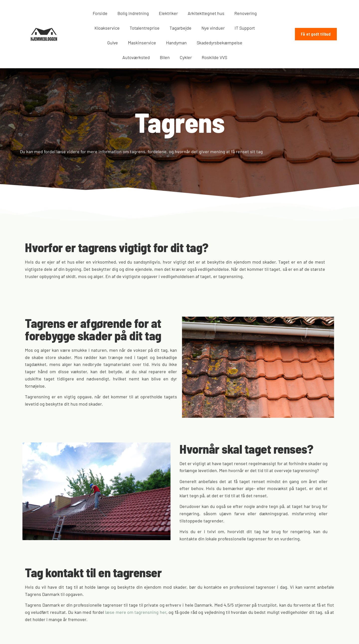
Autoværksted (136, 57)
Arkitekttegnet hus (206, 13)
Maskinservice (142, 43)
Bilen (165, 57)
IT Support (245, 28)
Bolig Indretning (133, 13)
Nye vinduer (213, 28)
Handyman (176, 43)
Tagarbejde (180, 28)
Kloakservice (107, 28)
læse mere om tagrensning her (136, 612)
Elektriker (168, 13)
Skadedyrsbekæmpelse (220, 43)
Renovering (246, 13)
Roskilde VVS (214, 57)
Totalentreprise (145, 28)
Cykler (186, 57)
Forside (100, 13)
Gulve (113, 43)
